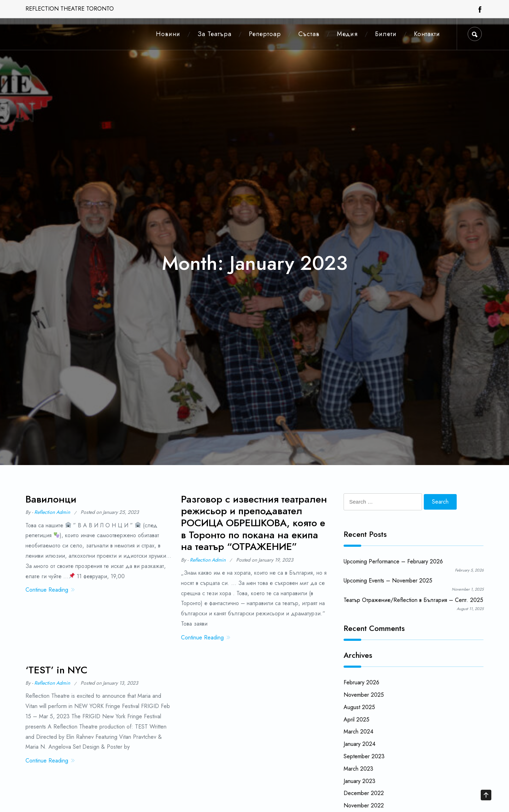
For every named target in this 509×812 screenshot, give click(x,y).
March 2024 (358, 732)
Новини (168, 34)
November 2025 (364, 695)
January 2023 (359, 781)
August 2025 (359, 707)
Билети (386, 34)
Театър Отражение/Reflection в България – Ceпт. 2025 (413, 600)
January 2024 (359, 744)
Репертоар (265, 34)
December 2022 (364, 793)
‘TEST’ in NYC (56, 673)
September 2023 (364, 756)
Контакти (427, 34)
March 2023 (358, 769)
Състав (309, 34)
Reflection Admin (52, 512)
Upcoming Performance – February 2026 (393, 561)
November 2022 (364, 805)
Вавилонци (51, 499)
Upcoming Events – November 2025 (388, 581)
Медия (347, 34)
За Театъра (215, 34)
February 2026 (361, 682)
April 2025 (356, 720)
